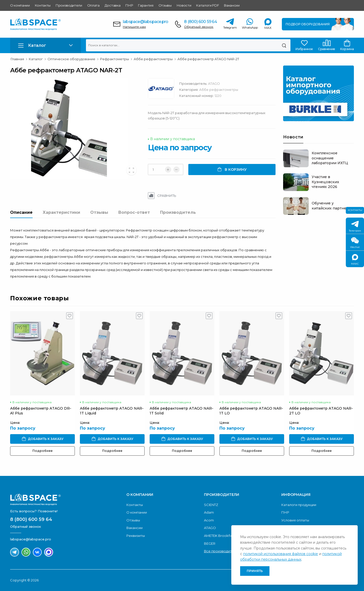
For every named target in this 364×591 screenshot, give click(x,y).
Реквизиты (136, 536)
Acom (209, 520)
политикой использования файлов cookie (281, 554)
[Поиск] (284, 45)
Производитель (178, 212)
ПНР (129, 5)
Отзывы (165, 5)
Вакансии (232, 5)
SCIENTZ (211, 505)
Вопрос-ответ (134, 212)
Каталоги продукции (299, 505)
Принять (255, 571)
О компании (20, 5)
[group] (75, 128)
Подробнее (42, 451)
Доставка (112, 5)
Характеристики (61, 212)
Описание (21, 212)
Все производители (221, 551)
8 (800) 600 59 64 (200, 22)
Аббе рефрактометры (219, 90)
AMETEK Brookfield (220, 536)
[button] (45, 45)
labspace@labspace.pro (145, 22)
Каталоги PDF (208, 5)
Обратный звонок (199, 27)
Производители (69, 5)
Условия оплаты (295, 520)
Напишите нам (134, 27)
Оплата (93, 5)
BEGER (210, 543)
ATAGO (214, 83)
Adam (209, 512)
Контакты (43, 5)
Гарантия (146, 5)
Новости (184, 5)
